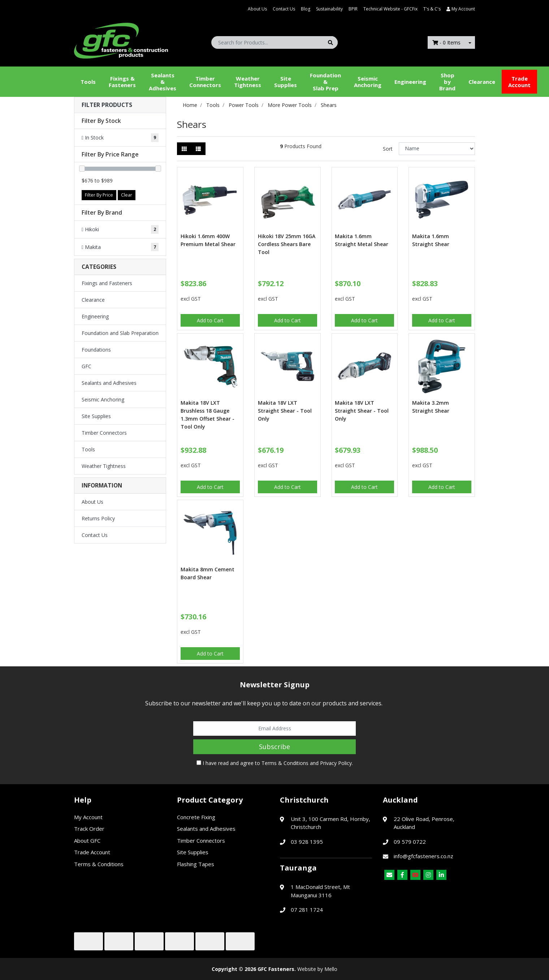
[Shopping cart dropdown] (470, 42)
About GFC (87, 841)
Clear (127, 195)
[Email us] (389, 875)
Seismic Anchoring (368, 82)
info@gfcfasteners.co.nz (423, 856)
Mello (331, 969)
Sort (388, 149)
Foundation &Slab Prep (325, 82)
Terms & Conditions (285, 763)
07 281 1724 (307, 910)
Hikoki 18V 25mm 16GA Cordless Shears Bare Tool (287, 244)
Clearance (482, 82)
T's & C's (432, 9)
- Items (446, 42)
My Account (88, 817)
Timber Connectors (205, 82)
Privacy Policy (336, 763)
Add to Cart (210, 320)
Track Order (89, 829)
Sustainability (329, 9)
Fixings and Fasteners (107, 283)
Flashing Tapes (196, 864)
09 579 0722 (410, 842)
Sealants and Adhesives (109, 383)
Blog (306, 9)
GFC (87, 366)
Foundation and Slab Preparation (120, 333)
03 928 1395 (307, 842)
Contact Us (284, 9)
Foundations (96, 350)
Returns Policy (98, 518)
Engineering (410, 82)
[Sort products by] (437, 149)
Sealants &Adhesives (163, 82)
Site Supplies (286, 82)
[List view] (198, 149)
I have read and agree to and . (275, 763)
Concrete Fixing (196, 817)
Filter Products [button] (107, 105)
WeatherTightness (248, 82)
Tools (88, 82)
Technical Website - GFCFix (390, 9)
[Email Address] (274, 728)
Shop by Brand (447, 82)
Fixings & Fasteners (122, 82)
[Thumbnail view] (184, 149)
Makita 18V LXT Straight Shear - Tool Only (285, 411)
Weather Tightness (104, 466)
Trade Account (519, 82)
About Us (257, 9)
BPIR (353, 9)
